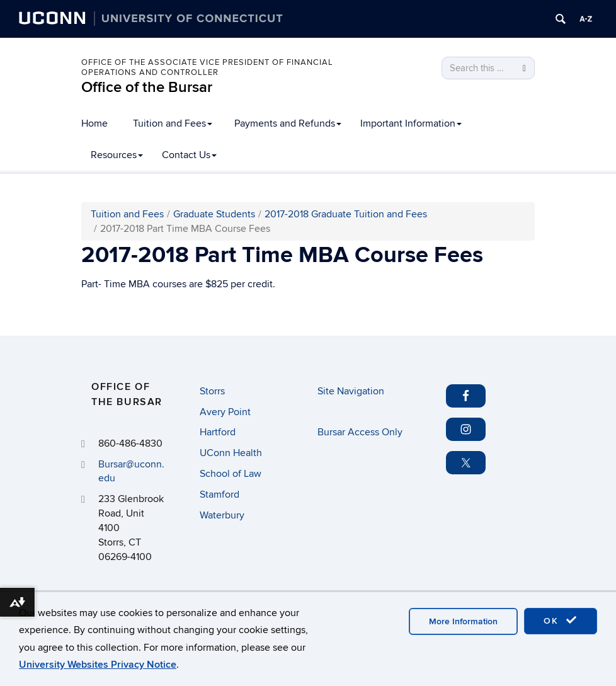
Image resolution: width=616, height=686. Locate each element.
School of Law (231, 474)
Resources (117, 155)
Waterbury (222, 515)
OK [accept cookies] (561, 620)
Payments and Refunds (288, 123)
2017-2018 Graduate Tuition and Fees (346, 214)
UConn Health (231, 453)
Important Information (411, 123)
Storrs (212, 391)
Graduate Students (214, 214)
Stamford (220, 494)
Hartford (218, 432)
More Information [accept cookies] (463, 621)
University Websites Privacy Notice (98, 665)
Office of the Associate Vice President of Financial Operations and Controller (207, 67)
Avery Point (225, 412)
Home (94, 123)
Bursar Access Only (360, 432)
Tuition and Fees (173, 123)
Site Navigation (351, 391)
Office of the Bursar (147, 87)
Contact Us (189, 155)
